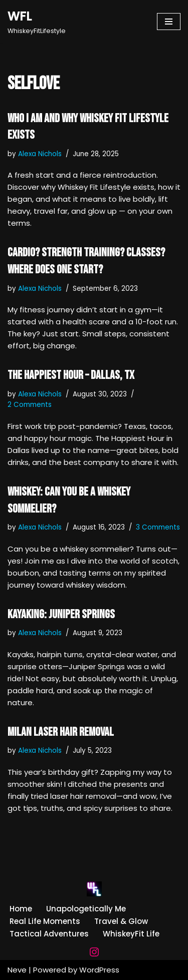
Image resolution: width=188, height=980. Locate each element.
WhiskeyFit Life (131, 934)
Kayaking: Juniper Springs (61, 614)
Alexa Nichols (40, 154)
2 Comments (30, 405)
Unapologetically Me (86, 909)
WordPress (99, 970)
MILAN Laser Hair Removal (61, 732)
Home (21, 909)
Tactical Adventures (49, 934)
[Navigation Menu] (169, 22)
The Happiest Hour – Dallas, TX (71, 375)
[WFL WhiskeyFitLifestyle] (37, 22)
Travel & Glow (121, 921)
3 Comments (158, 527)
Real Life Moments (45, 921)
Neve (17, 970)
